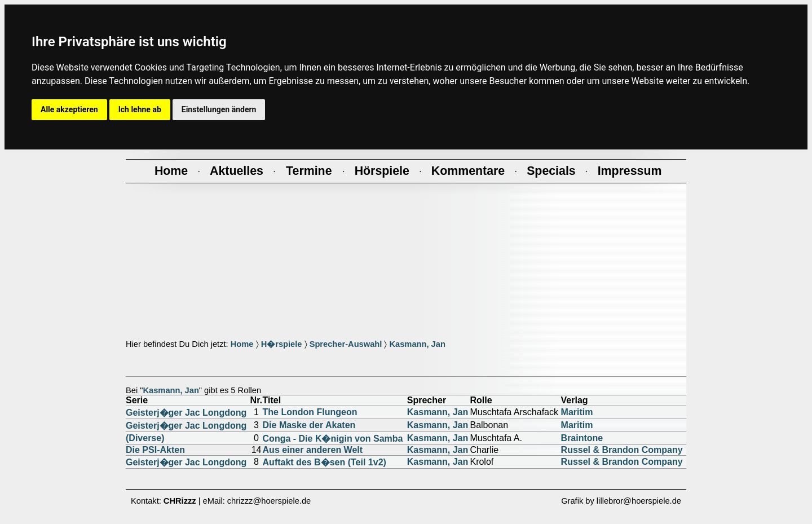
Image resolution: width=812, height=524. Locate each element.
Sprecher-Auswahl (346, 344)
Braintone (582, 438)
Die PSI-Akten (155, 450)
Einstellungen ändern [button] (219, 109)
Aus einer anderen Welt (313, 450)
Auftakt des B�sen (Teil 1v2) (325, 462)
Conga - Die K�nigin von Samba (333, 439)
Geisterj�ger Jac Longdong (186, 413)
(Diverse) (145, 438)
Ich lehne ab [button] (140, 109)
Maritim (577, 412)
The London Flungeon (310, 412)
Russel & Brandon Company (622, 450)
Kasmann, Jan (417, 344)
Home (242, 344)
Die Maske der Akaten (309, 425)
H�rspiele (282, 344)
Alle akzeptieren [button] (69, 109)
